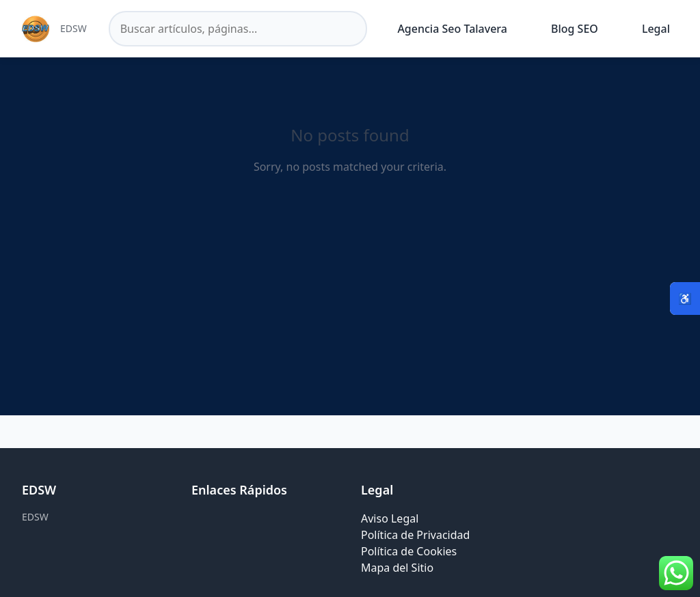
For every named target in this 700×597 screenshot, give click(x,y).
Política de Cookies (409, 551)
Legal (656, 29)
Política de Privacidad (415, 535)
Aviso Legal (390, 518)
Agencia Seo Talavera (452, 29)
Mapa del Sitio (397, 568)
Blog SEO (575, 29)
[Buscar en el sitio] (238, 29)
